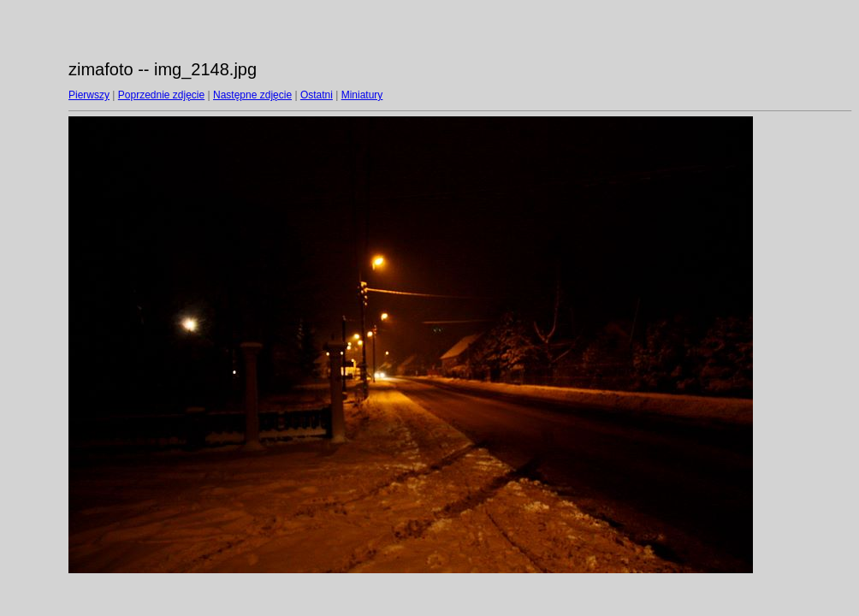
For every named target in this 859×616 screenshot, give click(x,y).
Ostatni (317, 95)
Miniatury (362, 95)
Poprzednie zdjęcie (161, 95)
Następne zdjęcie (252, 95)
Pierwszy (89, 95)
